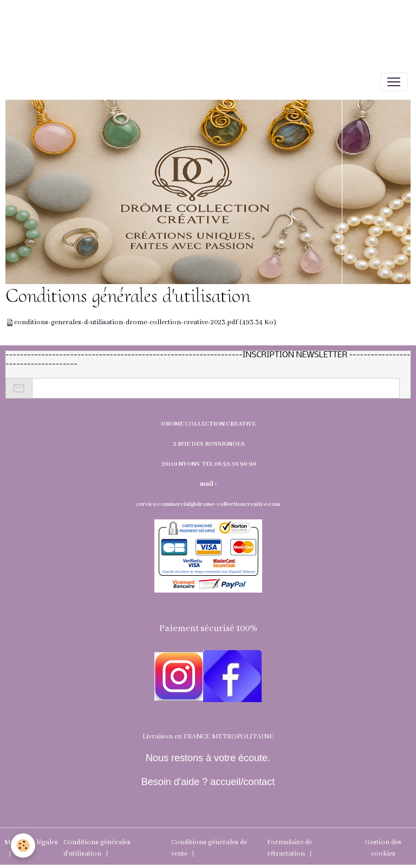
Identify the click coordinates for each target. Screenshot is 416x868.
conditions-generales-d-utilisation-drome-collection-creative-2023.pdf (126, 322)
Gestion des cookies (383, 848)
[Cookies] (23, 846)
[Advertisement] (197, 24)
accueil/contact (241, 782)
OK (405, 388)
